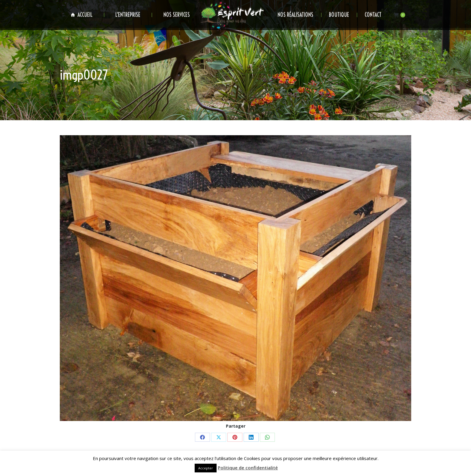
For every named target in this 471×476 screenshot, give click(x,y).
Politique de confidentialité (248, 468)
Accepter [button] (206, 468)
